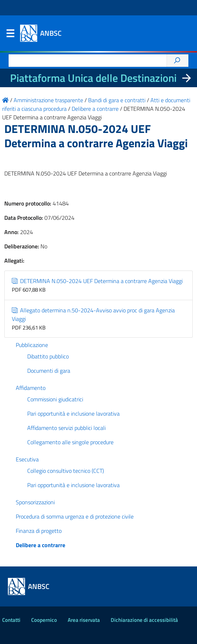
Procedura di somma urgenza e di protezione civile (75, 516)
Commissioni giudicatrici (55, 399)
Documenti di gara (49, 371)
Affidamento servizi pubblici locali (66, 428)
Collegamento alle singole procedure (70, 442)
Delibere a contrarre (40, 545)
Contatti (11, 620)
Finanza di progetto (39, 531)
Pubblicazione (32, 345)
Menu (10, 35)
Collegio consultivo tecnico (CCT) (66, 471)
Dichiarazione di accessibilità (144, 620)
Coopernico (44, 620)
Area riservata (84, 620)
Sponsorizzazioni (35, 502)
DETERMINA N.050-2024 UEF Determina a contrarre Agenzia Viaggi (97, 281)
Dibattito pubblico (48, 356)
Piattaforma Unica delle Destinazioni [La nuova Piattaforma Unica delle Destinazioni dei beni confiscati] (93, 78)
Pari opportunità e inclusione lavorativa (73, 413)
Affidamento (31, 388)
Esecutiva (27, 459)
